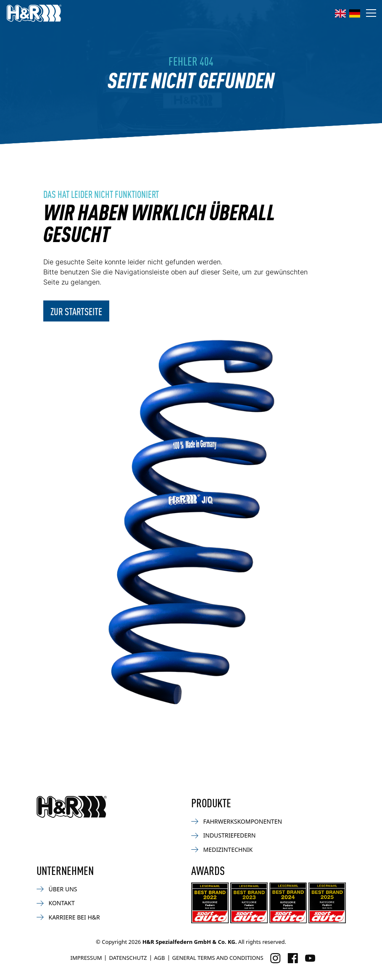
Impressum (86, 958)
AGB (160, 958)
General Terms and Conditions (218, 958)
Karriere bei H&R (68, 917)
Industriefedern (224, 835)
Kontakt (56, 903)
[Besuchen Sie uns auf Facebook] (293, 958)
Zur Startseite (76, 311)
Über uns (57, 889)
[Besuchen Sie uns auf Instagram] (275, 958)
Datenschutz (128, 958)
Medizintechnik (222, 850)
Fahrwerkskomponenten (237, 821)
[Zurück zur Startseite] (72, 807)
